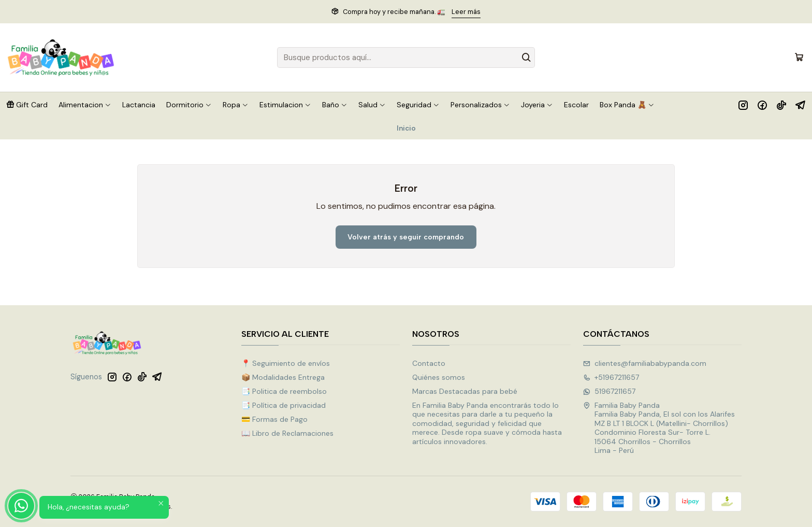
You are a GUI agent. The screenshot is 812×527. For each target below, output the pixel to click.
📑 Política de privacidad (284, 405)
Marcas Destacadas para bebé (465, 391)
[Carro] (799, 58)
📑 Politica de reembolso (284, 391)
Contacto (429, 363)
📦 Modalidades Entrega (283, 377)
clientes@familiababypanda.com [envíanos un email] (645, 363)
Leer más (466, 12)
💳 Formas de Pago (274, 419)
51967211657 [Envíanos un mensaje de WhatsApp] (609, 391)
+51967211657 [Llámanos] (611, 377)
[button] (27, 105)
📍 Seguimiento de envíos (286, 363)
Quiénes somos (439, 377)
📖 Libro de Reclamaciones (287, 433)
